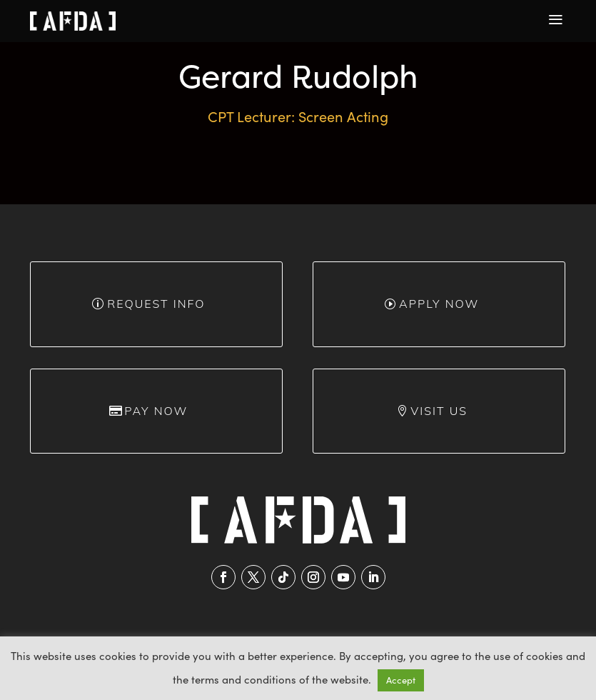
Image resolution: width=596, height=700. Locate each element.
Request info (156, 304)
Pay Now (156, 411)
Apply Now (439, 304)
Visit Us (439, 411)
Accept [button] (401, 680)
